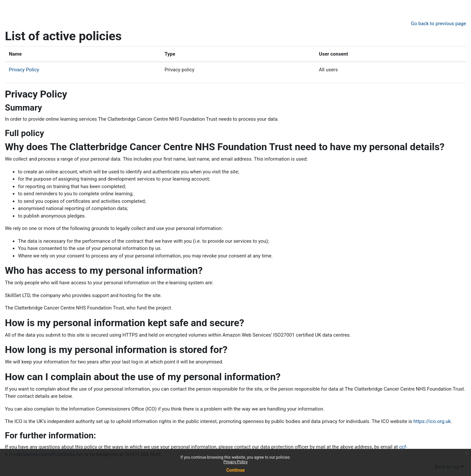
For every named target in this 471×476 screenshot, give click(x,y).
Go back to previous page (438, 24)
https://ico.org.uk (432, 421)
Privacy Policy (235, 462)
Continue (236, 470)
